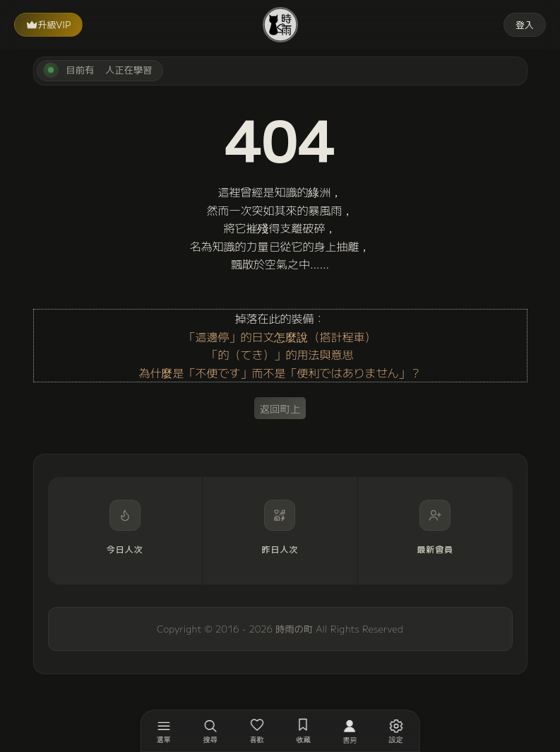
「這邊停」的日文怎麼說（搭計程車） (280, 336)
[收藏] (304, 731)
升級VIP (48, 24)
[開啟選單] (164, 731)
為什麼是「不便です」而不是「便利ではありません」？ (280, 372)
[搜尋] (210, 731)
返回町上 (280, 408)
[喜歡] (257, 731)
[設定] (396, 731)
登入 (525, 24)
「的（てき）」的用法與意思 (280, 354)
